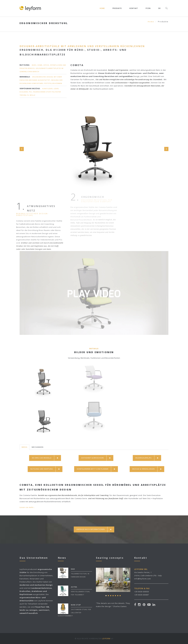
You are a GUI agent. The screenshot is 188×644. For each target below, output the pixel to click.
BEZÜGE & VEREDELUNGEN (147, 469)
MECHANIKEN (38, 447)
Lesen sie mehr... (27, 507)
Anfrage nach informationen (94, 529)
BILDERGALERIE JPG (147, 458)
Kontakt (134, 8)
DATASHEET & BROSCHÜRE (96, 458)
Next (166, 149)
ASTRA (74, 587)
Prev (22, 149)
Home (102, 8)
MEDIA (24, 447)
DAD (73, 569)
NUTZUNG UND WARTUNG (45, 469)
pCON (148, 8)
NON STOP (76, 605)
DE (159, 8)
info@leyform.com (143, 579)
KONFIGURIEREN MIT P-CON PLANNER (96, 469)
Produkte (117, 8)
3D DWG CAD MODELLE (45, 458)
